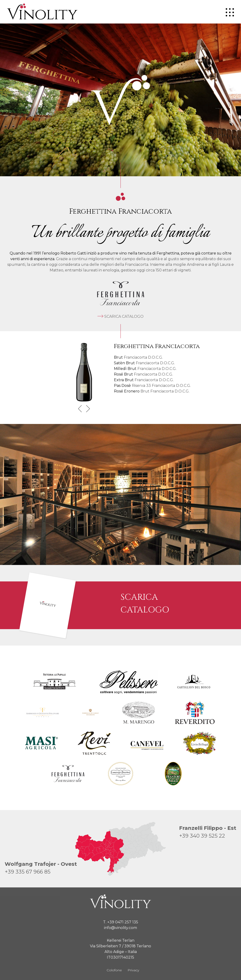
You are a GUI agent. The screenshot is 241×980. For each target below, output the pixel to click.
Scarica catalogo (120, 316)
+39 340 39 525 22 (202, 836)
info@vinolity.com (120, 928)
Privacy (133, 970)
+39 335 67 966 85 (28, 872)
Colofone (114, 970)
